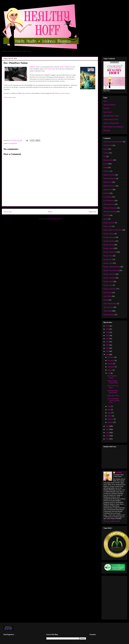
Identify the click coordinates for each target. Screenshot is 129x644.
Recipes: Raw (108, 259)
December (111, 357)
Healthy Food (108, 182)
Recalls (106, 219)
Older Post (93, 212)
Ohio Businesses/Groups (111, 116)
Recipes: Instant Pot (110, 252)
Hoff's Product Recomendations (113, 127)
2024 (108, 329)
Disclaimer (107, 130)
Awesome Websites (109, 105)
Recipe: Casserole (109, 223)
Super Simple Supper (110, 304)
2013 (108, 433)
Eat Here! (106, 108)
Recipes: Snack (108, 282)
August (110, 370)
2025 (108, 326)
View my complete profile (112, 521)
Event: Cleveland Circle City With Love (113, 401)
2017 (108, 351)
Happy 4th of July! (113, 396)
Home (50, 212)
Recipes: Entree (108, 248)
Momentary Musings (110, 212)
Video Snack (107, 311)
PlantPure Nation (34, 67)
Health (105, 168)
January (110, 422)
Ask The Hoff (108, 145)
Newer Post (8, 212)
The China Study (50, 69)
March (110, 416)
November (111, 361)
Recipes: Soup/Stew (110, 289)
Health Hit (107, 171)
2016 (108, 355)
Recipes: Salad (108, 263)
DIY (105, 157)
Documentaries (13, 143)
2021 (108, 339)
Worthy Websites (109, 315)
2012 (108, 436)
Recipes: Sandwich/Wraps (112, 267)
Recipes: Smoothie (109, 278)
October (110, 364)
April (110, 413)
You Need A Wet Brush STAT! (113, 392)
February (111, 419)
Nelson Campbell (64, 67)
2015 (108, 426)
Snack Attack (108, 293)
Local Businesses (109, 201)
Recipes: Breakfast (109, 241)
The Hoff (118, 472)
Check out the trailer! (10, 97)
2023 (108, 332)
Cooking (106, 153)
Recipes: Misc (108, 256)
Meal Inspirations (109, 204)
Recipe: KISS (108, 226)
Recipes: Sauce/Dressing (111, 270)
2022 (108, 336)
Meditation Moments (110, 208)
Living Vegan (108, 197)
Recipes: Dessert (109, 245)
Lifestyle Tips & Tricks (111, 120)
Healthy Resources (109, 186)
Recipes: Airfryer (109, 234)
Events (106, 164)
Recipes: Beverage (109, 237)
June (109, 406)
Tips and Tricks (108, 307)
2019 (108, 345)
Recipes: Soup (108, 285)
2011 (108, 439)
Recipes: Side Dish (109, 274)
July (109, 373)
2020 (108, 342)
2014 (108, 429)
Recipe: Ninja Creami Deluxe (113, 230)
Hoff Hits (106, 193)
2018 (108, 348)
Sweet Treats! (108, 112)
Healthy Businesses (110, 178)
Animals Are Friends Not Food (113, 142)
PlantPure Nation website (62, 93)
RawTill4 (106, 215)
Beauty (106, 149)
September (111, 367)
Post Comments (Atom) (54, 219)
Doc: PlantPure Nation (112, 377)
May (109, 410)
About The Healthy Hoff (111, 123)
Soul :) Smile (108, 296)
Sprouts (106, 300)
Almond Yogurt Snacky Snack (113, 382)
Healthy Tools (108, 190)
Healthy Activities (109, 175)
